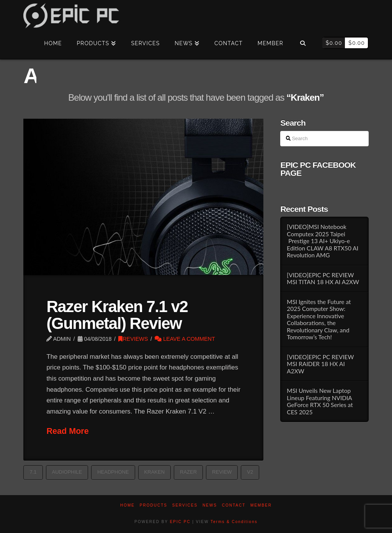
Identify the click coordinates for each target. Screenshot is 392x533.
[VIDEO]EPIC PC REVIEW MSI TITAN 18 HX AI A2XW (323, 279)
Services (185, 505)
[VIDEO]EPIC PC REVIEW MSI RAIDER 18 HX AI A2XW (320, 364)
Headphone (113, 472)
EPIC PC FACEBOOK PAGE (318, 169)
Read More (67, 431)
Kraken (154, 472)
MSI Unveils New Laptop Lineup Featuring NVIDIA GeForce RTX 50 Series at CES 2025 (320, 401)
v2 (250, 472)
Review (222, 472)
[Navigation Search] (303, 44)
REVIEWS (133, 339)
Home (127, 505)
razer (188, 472)
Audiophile (67, 472)
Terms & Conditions (234, 522)
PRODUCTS (154, 505)
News (210, 505)
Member (261, 505)
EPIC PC (180, 522)
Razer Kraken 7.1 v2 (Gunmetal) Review (117, 315)
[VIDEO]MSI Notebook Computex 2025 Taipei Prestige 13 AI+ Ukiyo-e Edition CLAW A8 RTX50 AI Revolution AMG (323, 241)
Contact (234, 505)
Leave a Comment (185, 339)
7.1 (33, 472)
